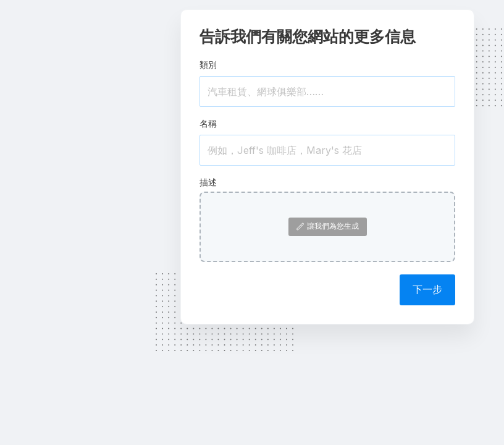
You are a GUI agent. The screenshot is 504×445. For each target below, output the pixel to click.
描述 (208, 182)
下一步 (427, 289)
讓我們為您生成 (328, 226)
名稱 (208, 123)
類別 (208, 65)
